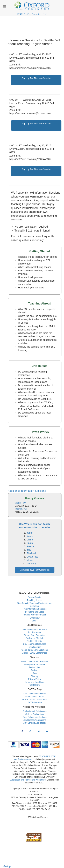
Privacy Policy (35, 679)
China (30, 540)
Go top (7, 866)
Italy (29, 550)
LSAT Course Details (35, 697)
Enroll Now (34, 618)
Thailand (31, 553)
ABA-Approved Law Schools (35, 700)
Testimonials (34, 667)
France (30, 546)
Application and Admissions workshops (28, 780)
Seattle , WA (20, 503)
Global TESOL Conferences (34, 653)
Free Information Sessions (34, 609)
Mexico (30, 560)
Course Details (35, 597)
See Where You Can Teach (35, 629)
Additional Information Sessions (27, 491)
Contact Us (35, 685)
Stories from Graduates (34, 635)
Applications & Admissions (34, 711)
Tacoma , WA (21, 509)
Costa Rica (32, 557)
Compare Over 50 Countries (35, 570)
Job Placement (35, 632)
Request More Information (35, 615)
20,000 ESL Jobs (35, 641)
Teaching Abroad (35, 600)
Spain (30, 543)
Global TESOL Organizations (34, 650)
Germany (32, 564)
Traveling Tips (34, 647)
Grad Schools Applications (34, 717)
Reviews (35, 670)
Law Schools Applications (35, 720)
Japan (30, 533)
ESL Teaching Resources (34, 644)
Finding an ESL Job (34, 638)
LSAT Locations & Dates (35, 694)
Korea (30, 536)
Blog (34, 673)
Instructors (34, 606)
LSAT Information (34, 702)
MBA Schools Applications (35, 723)
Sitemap (34, 676)
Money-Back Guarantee (35, 664)
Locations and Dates (35, 612)
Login (35, 621)
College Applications (34, 714)
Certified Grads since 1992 (32, 14)
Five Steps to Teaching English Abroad (35, 603)
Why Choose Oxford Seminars (34, 662)
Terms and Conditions (34, 682)
